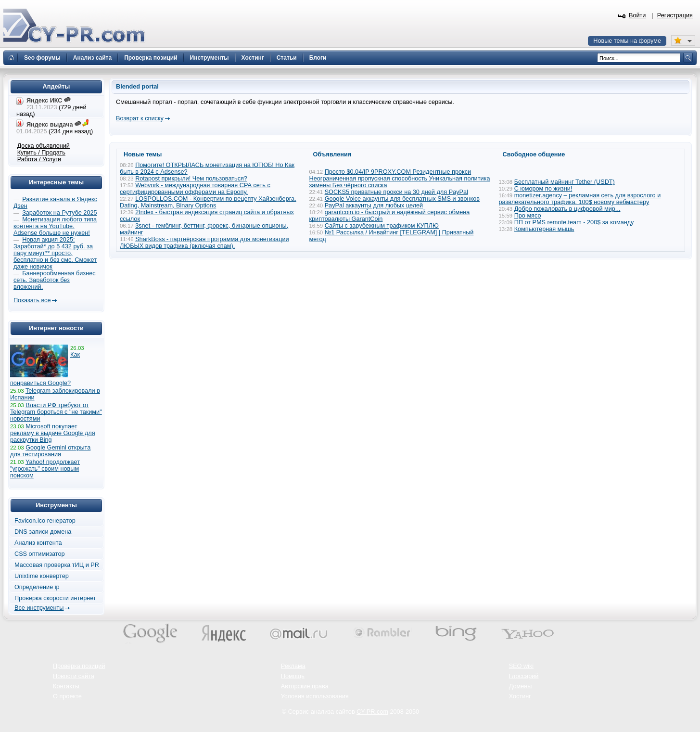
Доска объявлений (44, 146)
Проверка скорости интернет (55, 598)
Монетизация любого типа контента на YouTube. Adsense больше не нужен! (55, 226)
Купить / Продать (41, 153)
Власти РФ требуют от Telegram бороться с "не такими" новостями (56, 412)
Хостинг (520, 696)
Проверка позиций (79, 666)
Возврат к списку (140, 118)
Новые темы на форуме (627, 41)
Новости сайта (74, 676)
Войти (637, 15)
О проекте (67, 696)
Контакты (66, 686)
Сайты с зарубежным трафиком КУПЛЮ (382, 226)
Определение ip (37, 587)
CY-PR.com (372, 712)
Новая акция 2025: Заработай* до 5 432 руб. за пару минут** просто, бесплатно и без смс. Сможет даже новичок (55, 253)
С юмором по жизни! (543, 189)
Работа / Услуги (39, 159)
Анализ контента (38, 543)
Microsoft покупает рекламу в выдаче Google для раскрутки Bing (53, 433)
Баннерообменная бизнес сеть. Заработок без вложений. (55, 280)
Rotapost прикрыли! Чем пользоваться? (191, 179)
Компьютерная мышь (544, 229)
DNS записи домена (43, 532)
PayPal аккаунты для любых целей (374, 205)
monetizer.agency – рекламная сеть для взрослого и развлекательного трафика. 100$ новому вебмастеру (580, 199)
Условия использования (315, 696)
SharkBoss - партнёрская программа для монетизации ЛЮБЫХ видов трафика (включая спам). (204, 243)
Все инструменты (39, 608)
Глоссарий (524, 676)
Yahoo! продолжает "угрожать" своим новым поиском (45, 469)
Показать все (32, 300)
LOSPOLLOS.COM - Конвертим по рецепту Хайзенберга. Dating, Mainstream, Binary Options (208, 202)
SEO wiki (521, 666)
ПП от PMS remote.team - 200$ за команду (574, 222)
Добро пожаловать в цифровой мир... (567, 209)
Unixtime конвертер (42, 576)
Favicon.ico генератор (45, 521)
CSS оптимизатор (40, 554)
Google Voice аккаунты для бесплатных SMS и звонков (402, 199)
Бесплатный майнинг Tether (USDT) (565, 182)
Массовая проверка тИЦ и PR (57, 565)
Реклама (293, 666)
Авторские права (305, 686)
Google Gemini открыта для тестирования (50, 451)
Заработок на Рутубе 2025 (59, 213)
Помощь (293, 676)
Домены (521, 686)
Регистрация (675, 15)
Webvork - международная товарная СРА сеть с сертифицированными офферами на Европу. (195, 189)
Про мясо (528, 216)
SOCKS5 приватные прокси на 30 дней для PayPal (396, 192)
